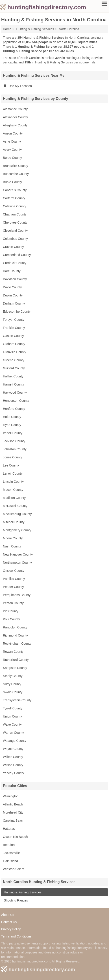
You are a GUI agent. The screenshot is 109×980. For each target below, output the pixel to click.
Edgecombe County (17, 312)
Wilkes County (13, 757)
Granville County (15, 352)
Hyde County (12, 425)
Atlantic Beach (13, 804)
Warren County (13, 733)
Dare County (12, 271)
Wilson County (13, 765)
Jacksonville (11, 853)
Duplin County (13, 295)
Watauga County (15, 741)
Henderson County (16, 401)
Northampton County (17, 563)
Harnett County (13, 384)
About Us (8, 915)
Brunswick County (15, 166)
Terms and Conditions (16, 936)
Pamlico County (14, 579)
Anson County (13, 133)
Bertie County (12, 158)
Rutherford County (16, 660)
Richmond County (15, 635)
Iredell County (13, 433)
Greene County (14, 360)
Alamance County (15, 109)
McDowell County (15, 506)
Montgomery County (17, 530)
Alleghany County (15, 125)
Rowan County (13, 652)
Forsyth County (14, 320)
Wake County (12, 724)
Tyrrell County (13, 708)
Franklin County (14, 328)
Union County (12, 716)
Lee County (11, 465)
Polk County (11, 619)
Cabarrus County (15, 190)
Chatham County (15, 214)
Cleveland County (15, 231)
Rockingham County (17, 644)
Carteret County (14, 198)
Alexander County (15, 117)
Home (7, 29)
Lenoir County (13, 473)
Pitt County (11, 611)
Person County (13, 603)
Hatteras (9, 829)
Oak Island (10, 861)
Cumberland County (17, 255)
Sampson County (15, 668)
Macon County (13, 490)
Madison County (14, 498)
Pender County (13, 587)
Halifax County (13, 376)
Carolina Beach (14, 821)
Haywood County (15, 392)
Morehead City (13, 812)
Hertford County (14, 409)
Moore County (13, 538)
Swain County (13, 692)
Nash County (12, 546)
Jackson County (14, 441)
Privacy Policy (11, 929)
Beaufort (9, 845)
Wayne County (13, 749)
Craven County (13, 247)
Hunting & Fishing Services (22, 892)
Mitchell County (14, 522)
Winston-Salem (14, 869)
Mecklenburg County (17, 514)
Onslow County (14, 571)
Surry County (12, 684)
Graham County (14, 344)
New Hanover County (18, 554)
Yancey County (13, 773)
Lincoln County (13, 482)
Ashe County (12, 141)
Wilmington (11, 796)
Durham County (14, 303)
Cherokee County (15, 222)
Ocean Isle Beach (15, 837)
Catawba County (15, 206)
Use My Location (17, 86)
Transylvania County (17, 700)
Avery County (12, 150)
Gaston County (13, 336)
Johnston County (15, 449)
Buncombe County (16, 174)
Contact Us (9, 922)
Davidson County (15, 279)
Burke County (12, 182)
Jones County (13, 457)
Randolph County (15, 627)
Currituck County (15, 263)
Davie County (12, 287)
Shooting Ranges (15, 900)
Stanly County (13, 676)
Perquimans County (17, 595)
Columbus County (15, 239)
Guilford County (14, 368)
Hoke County (12, 417)
